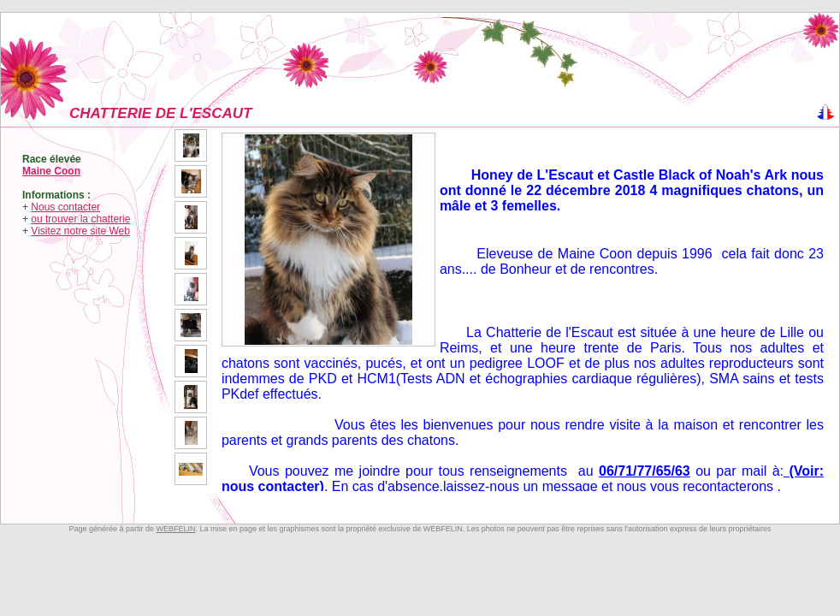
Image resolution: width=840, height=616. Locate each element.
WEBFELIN (175, 529)
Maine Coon (51, 171)
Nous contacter (65, 207)
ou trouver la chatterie (80, 219)
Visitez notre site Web (80, 231)
